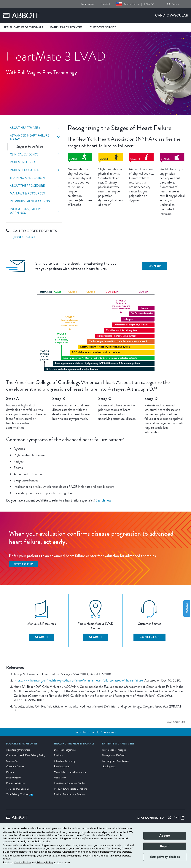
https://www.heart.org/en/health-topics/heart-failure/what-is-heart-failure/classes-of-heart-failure (78, 680)
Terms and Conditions (17, 789)
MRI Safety (60, 778)
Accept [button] (165, 836)
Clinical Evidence (24, 155)
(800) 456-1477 (24, 237)
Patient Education (25, 170)
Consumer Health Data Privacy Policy (26, 755)
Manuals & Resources (27, 194)
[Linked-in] (183, 818)
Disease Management (65, 750)
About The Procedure (27, 186)
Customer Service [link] (103, 27)
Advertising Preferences (18, 750)
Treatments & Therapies (114, 750)
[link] (22, 745)
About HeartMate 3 (25, 128)
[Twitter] (169, 818)
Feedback (187, 609)
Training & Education (27, 178)
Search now (103, 500)
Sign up (155, 266)
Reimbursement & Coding (30, 201)
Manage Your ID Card (113, 755)
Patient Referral (23, 162)
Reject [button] (165, 846)
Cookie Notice (22, 863)
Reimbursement (62, 766)
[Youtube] (176, 818)
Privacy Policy (13, 778)
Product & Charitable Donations (71, 789)
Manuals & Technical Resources (70, 772)
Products (59, 755)
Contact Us (12, 761)
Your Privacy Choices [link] (20, 794)
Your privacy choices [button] (165, 857)
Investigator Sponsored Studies (70, 783)
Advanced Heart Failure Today (30, 137)
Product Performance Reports (69, 794)
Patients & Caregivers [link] (66, 27)
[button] (169, 4)
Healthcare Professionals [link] (23, 27)
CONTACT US (150, 637)
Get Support (108, 766)
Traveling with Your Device (116, 761)
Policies (10, 772)
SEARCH (42, 637)
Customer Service (15, 766)
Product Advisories (16, 783)
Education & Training (65, 761)
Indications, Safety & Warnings (27, 211)
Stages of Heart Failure (30, 147)
